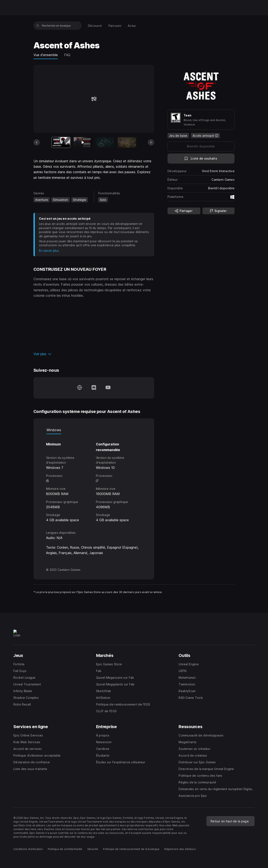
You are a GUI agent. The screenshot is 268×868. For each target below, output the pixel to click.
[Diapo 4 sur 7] (127, 142)
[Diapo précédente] (37, 142)
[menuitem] (95, 26)
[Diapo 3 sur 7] (105, 142)
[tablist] (94, 430)
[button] (94, 354)
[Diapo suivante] (151, 142)
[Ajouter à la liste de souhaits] (201, 159)
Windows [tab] (54, 430)
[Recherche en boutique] (38, 26)
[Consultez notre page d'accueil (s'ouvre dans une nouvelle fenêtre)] (80, 388)
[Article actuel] (61, 142)
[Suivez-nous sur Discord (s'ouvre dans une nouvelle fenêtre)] (94, 388)
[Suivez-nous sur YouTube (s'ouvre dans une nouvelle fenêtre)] (108, 388)
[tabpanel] (94, 478)
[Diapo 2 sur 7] (83, 142)
